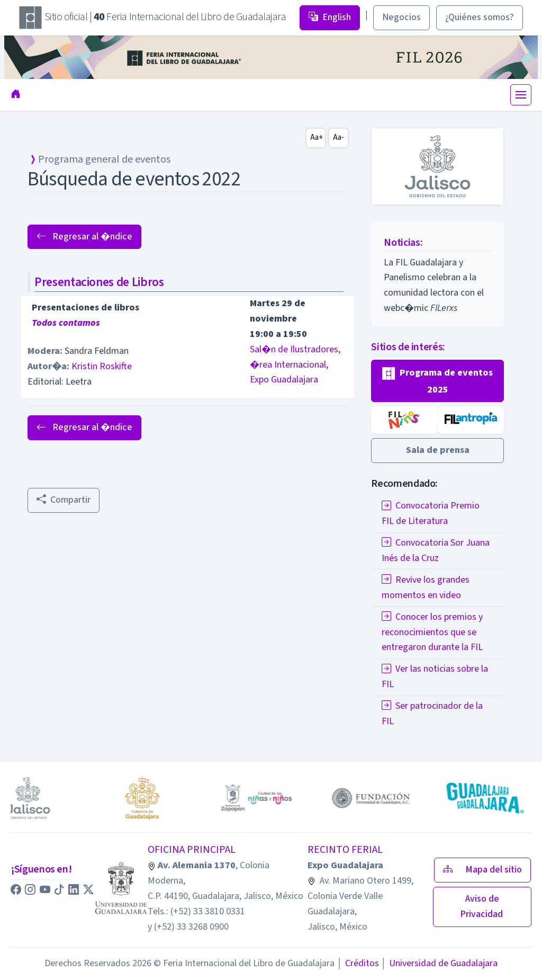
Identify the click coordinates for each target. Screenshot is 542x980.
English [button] (330, 17)
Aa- (338, 137)
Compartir (64, 500)
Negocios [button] (401, 17)
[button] (437, 381)
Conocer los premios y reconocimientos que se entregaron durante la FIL (432, 632)
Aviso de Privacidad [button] (482, 906)
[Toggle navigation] (521, 95)
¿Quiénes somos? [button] (480, 17)
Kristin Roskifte (102, 366)
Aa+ (317, 137)
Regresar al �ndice (84, 237)
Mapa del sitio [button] (482, 870)
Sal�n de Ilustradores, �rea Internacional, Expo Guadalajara (295, 365)
